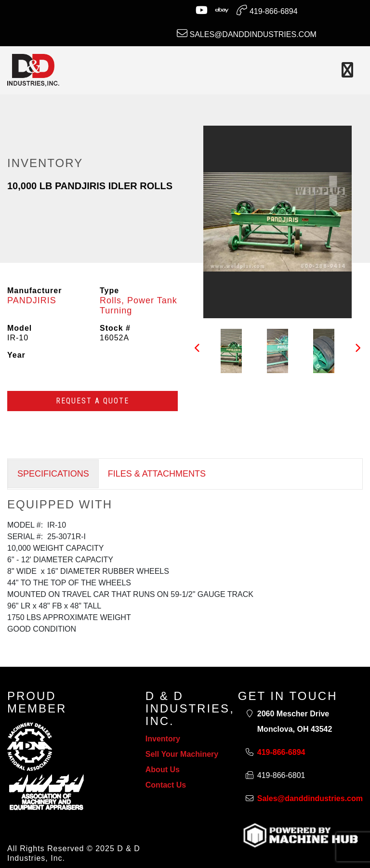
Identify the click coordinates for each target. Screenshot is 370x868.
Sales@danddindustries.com (247, 33)
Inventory (163, 739)
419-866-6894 (267, 10)
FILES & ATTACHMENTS (157, 474)
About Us (163, 770)
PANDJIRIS (32, 300)
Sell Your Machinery (182, 754)
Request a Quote (92, 401)
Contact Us (166, 785)
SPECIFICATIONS (53, 474)
